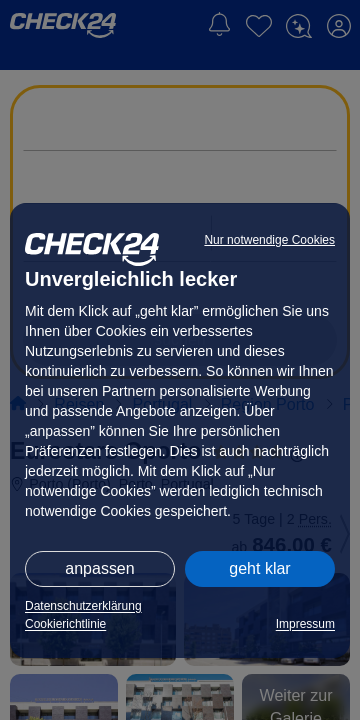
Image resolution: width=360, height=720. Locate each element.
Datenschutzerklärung (83, 606)
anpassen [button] (99, 568)
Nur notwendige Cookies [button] (269, 240)
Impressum (305, 624)
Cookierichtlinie (65, 624)
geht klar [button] (259, 568)
